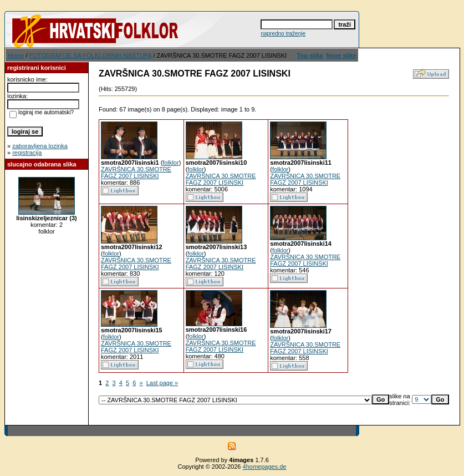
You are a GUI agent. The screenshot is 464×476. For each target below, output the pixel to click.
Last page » (162, 383)
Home (16, 55)
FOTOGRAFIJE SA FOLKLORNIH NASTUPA (91, 55)
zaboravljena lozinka (40, 146)
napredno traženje (283, 34)
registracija (27, 153)
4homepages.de (265, 467)
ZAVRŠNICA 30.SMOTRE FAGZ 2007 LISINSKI (136, 173)
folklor (170, 163)
